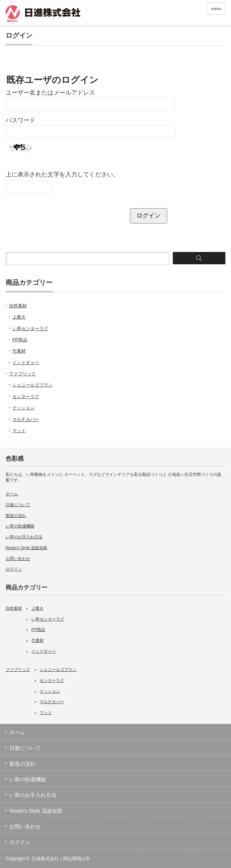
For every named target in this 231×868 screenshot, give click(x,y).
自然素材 (18, 306)
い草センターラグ (30, 329)
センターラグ (26, 397)
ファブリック (22, 374)
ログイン (14, 569)
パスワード (21, 120)
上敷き (19, 317)
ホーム (12, 494)
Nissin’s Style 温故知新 (26, 548)
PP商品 (20, 340)
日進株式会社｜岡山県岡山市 (61, 859)
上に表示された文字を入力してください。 (62, 174)
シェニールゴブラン (32, 385)
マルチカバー (26, 419)
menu (216, 9)
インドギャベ (26, 363)
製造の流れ (16, 515)
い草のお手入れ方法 (24, 537)
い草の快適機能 (20, 526)
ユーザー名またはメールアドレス (50, 93)
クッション (24, 408)
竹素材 (19, 351)
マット (19, 431)
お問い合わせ (18, 558)
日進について (18, 505)
